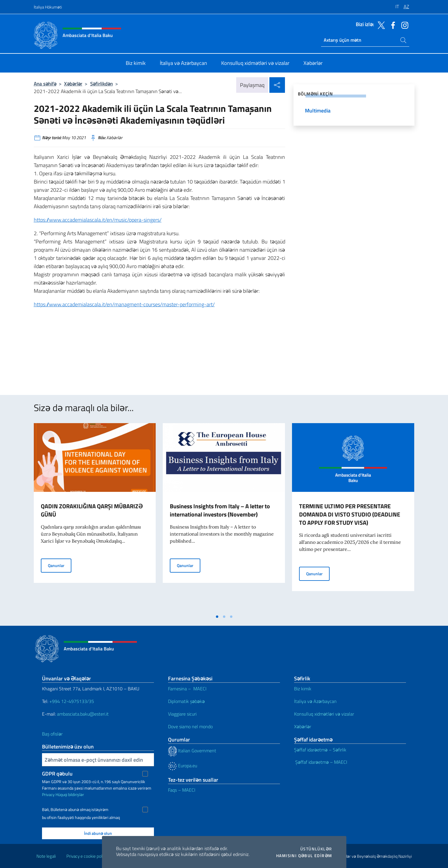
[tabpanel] (95, 517)
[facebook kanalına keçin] (392, 25)
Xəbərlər (73, 84)
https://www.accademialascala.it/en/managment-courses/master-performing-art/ (124, 304)
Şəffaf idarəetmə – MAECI (321, 762)
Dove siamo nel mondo (190, 726)
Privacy (48, 794)
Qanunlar (60, 565)
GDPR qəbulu (57, 774)
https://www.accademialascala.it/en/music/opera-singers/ (98, 220)
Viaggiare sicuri (182, 714)
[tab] (217, 617)
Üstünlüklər (316, 849)
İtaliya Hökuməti (48, 7)
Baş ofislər (52, 734)
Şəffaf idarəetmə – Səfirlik (320, 750)
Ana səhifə (45, 84)
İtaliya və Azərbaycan (315, 701)
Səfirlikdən (101, 84)
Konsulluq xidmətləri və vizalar (324, 714)
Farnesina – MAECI (187, 689)
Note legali (46, 856)
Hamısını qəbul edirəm (304, 856)
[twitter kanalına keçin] (380, 25)
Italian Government (192, 751)
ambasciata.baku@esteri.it (83, 714)
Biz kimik (303, 689)
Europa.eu (183, 766)
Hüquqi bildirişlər (70, 794)
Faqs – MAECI (182, 790)
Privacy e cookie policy (87, 856)
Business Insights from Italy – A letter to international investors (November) (220, 510)
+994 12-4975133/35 (71, 701)
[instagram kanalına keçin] (403, 25)
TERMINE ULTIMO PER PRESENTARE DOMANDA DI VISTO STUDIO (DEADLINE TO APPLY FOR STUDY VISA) (350, 514)
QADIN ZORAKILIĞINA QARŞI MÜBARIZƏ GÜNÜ (92, 510)
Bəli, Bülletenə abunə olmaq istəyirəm (75, 810)
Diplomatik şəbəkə (186, 701)
